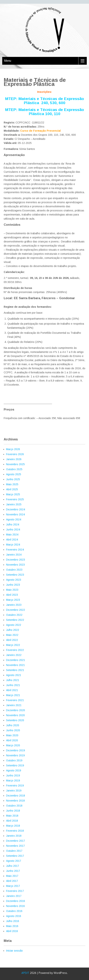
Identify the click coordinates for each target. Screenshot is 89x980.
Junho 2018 (13, 811)
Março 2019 (13, 781)
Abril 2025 (12, 489)
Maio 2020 (12, 735)
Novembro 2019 (15, 755)
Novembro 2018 (15, 801)
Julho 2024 (13, 524)
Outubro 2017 (14, 851)
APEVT (25, 973)
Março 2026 (13, 449)
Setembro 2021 (15, 670)
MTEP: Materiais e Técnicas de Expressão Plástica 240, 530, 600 (45, 101)
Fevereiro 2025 (15, 499)
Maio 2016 (12, 926)
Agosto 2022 (14, 625)
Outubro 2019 (14, 760)
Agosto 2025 (14, 474)
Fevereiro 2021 (15, 700)
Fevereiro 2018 (15, 831)
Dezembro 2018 (16, 796)
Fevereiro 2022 (15, 650)
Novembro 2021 (15, 665)
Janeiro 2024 (14, 555)
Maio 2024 (12, 535)
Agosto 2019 (14, 770)
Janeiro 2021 (14, 705)
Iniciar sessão (14, 951)
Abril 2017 (12, 881)
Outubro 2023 (14, 570)
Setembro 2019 (15, 765)
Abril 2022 (12, 640)
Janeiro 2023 (14, 605)
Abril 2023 (12, 595)
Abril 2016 (12, 931)
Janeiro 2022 (14, 655)
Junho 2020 (13, 730)
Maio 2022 (12, 635)
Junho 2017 (13, 871)
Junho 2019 (13, 775)
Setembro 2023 (15, 575)
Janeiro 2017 (14, 896)
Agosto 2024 (14, 519)
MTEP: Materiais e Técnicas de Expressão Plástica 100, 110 (45, 112)
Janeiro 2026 (14, 459)
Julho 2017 (13, 866)
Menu (8, 61)
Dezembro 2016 (16, 901)
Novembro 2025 (15, 464)
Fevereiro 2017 (15, 891)
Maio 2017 (12, 876)
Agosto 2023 (14, 580)
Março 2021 (13, 695)
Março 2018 (13, 826)
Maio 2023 (12, 590)
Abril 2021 (12, 690)
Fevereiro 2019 (15, 786)
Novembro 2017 (15, 846)
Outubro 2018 (14, 806)
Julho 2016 (13, 921)
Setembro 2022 (15, 620)
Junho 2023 (13, 585)
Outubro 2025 (14, 469)
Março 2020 (13, 745)
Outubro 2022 (14, 615)
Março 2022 (13, 645)
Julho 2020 (13, 725)
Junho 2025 (13, 479)
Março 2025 (13, 494)
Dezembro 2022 (16, 610)
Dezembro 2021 (16, 660)
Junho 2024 (13, 530)
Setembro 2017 (15, 856)
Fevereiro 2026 (15, 454)
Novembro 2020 (15, 715)
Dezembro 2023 (16, 560)
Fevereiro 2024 (15, 550)
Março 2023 (13, 600)
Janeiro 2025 (14, 504)
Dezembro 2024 (16, 509)
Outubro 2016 (14, 911)
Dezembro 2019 (16, 750)
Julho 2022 (13, 630)
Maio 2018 (12, 816)
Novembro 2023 (15, 565)
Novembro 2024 (15, 514)
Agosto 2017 (14, 861)
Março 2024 (13, 545)
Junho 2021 (13, 685)
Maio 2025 (12, 484)
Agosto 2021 (14, 675)
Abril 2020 (12, 740)
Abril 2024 (12, 540)
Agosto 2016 (14, 916)
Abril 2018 (12, 821)
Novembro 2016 (15, 906)
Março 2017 (13, 886)
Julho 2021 (13, 680)
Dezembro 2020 (16, 710)
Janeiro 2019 (14, 791)
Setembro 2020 (15, 720)
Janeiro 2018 (14, 836)
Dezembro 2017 (16, 841)
